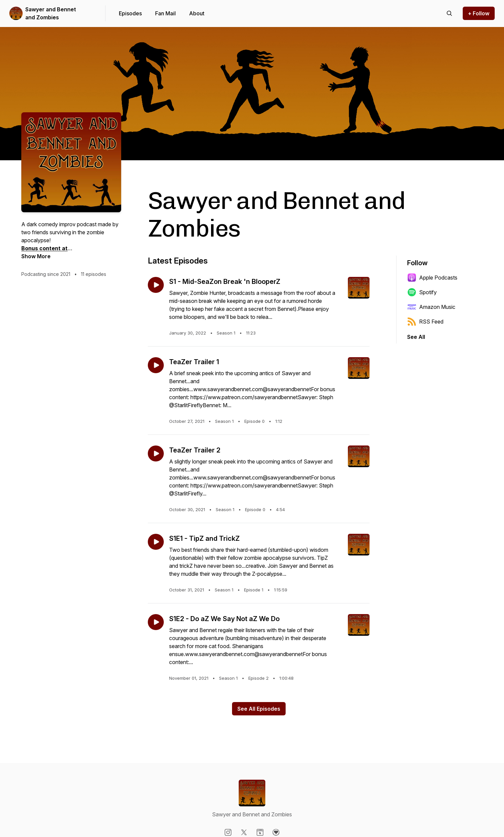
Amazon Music (431, 307)
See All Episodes (259, 709)
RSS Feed (425, 322)
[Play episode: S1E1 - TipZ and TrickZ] (156, 542)
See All (416, 337)
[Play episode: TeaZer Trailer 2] (156, 453)
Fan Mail (165, 13)
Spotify (422, 292)
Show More (36, 256)
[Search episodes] (449, 13)
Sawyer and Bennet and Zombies (51, 13)
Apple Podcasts (432, 278)
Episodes (130, 13)
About (197, 13)
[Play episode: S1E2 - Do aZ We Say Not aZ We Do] (156, 622)
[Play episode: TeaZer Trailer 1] (156, 365)
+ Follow (479, 13)
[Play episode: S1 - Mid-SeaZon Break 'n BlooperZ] (156, 285)
